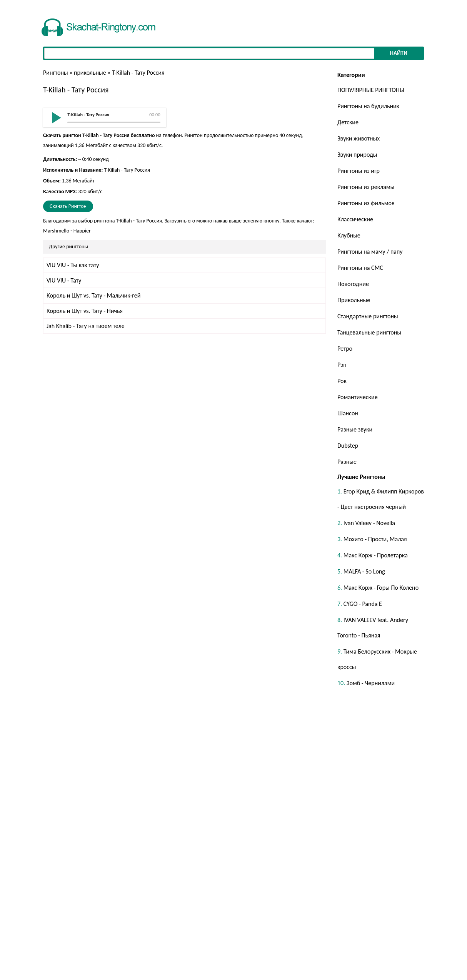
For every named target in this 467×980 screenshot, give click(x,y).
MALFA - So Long (364, 571)
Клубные (349, 235)
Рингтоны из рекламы (366, 187)
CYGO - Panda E (363, 604)
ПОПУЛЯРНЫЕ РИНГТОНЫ (371, 90)
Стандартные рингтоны (368, 316)
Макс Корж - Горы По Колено (381, 588)
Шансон (348, 413)
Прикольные (354, 300)
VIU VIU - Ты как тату (73, 265)
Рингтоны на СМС (360, 268)
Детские (348, 122)
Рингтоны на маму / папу (370, 252)
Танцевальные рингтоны (369, 332)
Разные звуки (355, 429)
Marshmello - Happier (67, 231)
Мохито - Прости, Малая (375, 539)
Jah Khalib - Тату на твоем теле (86, 326)
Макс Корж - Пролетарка (376, 555)
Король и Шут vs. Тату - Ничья (85, 311)
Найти (399, 53)
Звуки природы (357, 155)
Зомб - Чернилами (371, 683)
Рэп (342, 365)
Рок (342, 381)
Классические (355, 219)
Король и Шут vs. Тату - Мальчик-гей (93, 295)
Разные (347, 462)
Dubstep (348, 446)
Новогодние (353, 284)
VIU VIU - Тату (64, 280)
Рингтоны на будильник (368, 106)
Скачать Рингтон (68, 206)
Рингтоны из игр (359, 171)
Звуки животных (359, 138)
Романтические (358, 397)
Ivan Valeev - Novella (369, 523)
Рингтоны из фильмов (366, 203)
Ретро (345, 349)
